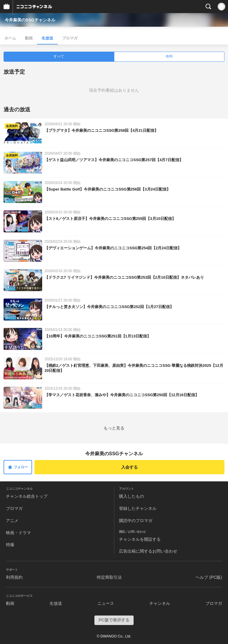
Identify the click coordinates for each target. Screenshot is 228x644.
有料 (169, 56)
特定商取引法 (109, 577)
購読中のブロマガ (136, 521)
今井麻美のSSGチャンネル (30, 20)
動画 (29, 38)
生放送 (47, 38)
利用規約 (14, 577)
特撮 (10, 545)
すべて (59, 56)
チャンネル (160, 603)
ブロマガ (70, 38)
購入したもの (132, 496)
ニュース (106, 603)
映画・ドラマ (18, 533)
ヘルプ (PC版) (209, 577)
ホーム (10, 38)
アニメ (12, 521)
